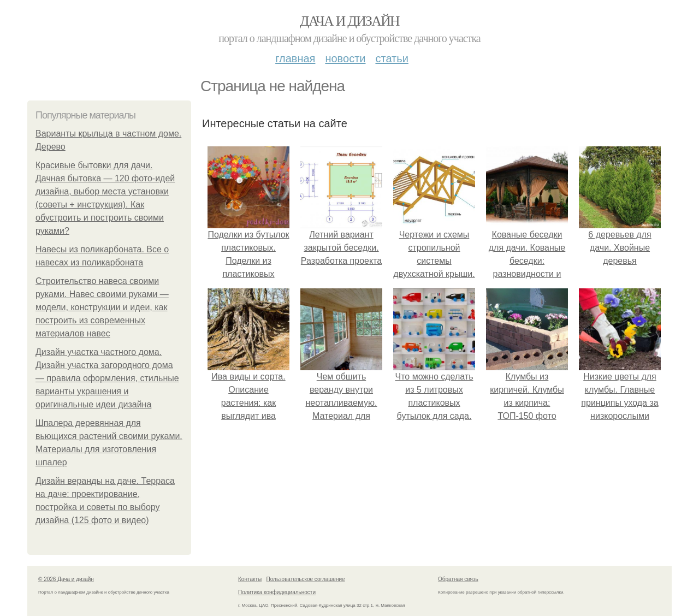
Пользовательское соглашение (306, 579)
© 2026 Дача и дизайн (66, 579)
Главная (295, 58)
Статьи (392, 58)
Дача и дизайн (349, 21)
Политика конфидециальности (277, 592)
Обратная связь (458, 579)
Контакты (250, 579)
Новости (345, 58)
